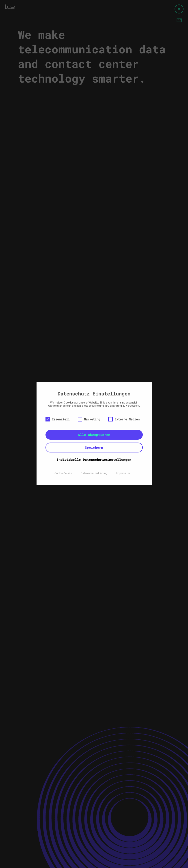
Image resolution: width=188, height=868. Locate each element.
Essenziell (58, 407)
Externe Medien (124, 407)
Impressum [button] (123, 461)
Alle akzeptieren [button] (94, 422)
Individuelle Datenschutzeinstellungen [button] (94, 447)
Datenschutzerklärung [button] (94, 461)
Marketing (89, 407)
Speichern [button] (94, 435)
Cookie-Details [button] (63, 461)
